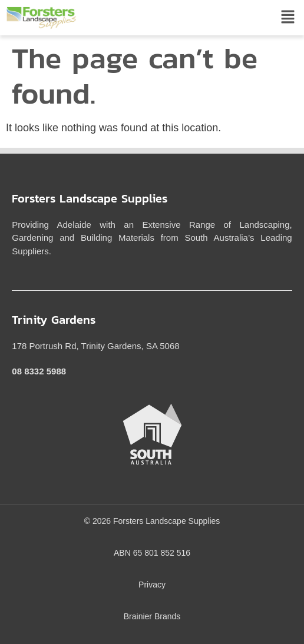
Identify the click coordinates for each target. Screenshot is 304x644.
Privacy (152, 585)
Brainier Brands (152, 616)
